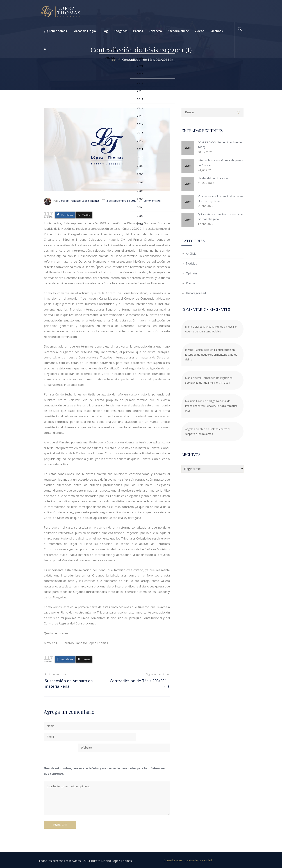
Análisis (191, 254)
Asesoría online (178, 31)
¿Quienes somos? (56, 31)
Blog (105, 31)
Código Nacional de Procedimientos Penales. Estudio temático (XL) (211, 406)
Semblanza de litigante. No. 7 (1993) (207, 383)
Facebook (217, 31)
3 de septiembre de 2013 (124, 201)
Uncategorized (196, 293)
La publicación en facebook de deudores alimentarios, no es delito (211, 355)
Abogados (120, 31)
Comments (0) (155, 201)
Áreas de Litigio (85, 31)
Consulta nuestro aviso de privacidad (188, 859)
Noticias (191, 263)
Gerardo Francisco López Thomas (80, 201)
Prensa (138, 31)
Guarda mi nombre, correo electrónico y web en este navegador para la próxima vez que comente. (105, 763)
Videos (199, 31)
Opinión (191, 273)
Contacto (155, 31)
